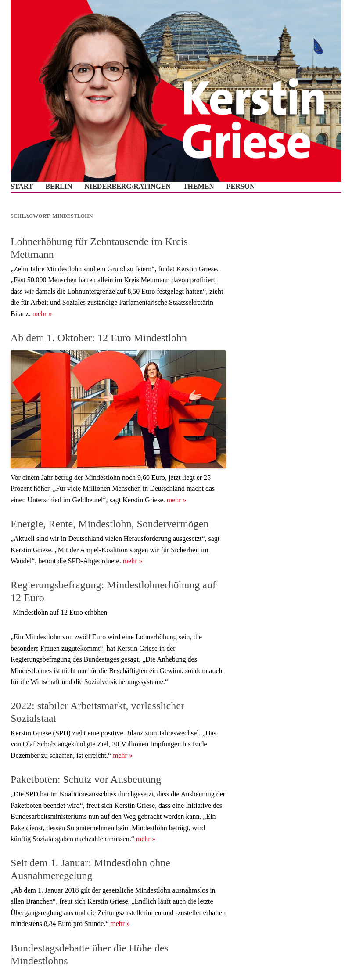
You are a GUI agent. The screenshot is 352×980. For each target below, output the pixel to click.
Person (241, 187)
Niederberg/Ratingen (128, 187)
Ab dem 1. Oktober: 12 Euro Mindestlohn (99, 338)
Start (22, 187)
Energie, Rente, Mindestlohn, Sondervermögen (110, 524)
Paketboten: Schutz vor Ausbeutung (86, 779)
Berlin (59, 187)
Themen (199, 187)
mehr (42, 314)
